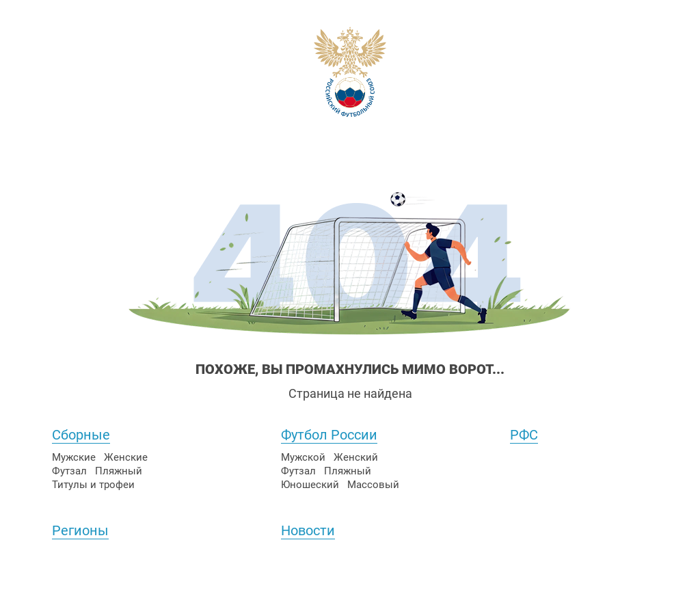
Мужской (303, 457)
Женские (126, 457)
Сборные (81, 435)
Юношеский (310, 485)
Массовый (373, 485)
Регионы (80, 530)
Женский (356, 457)
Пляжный (119, 471)
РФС (524, 435)
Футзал (69, 471)
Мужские (74, 457)
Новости (308, 530)
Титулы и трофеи (93, 485)
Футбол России (329, 435)
